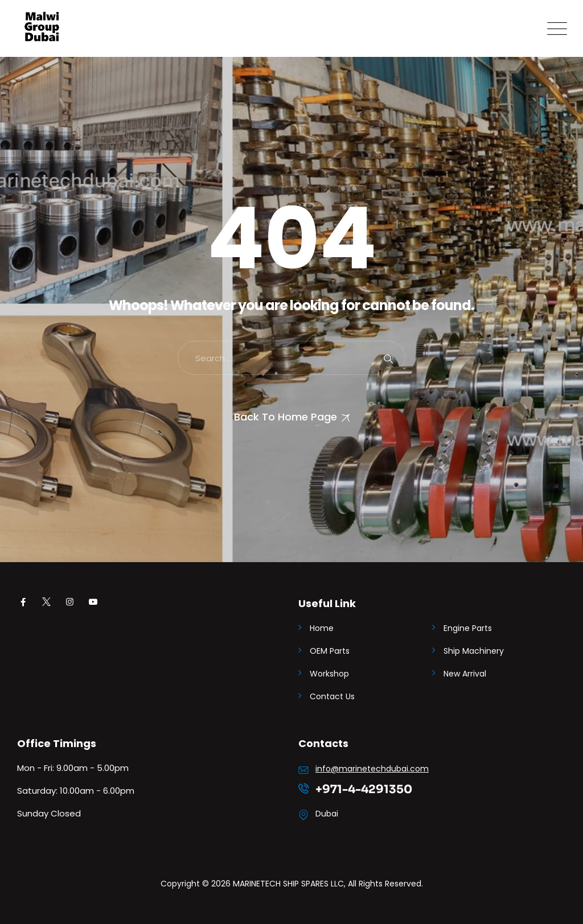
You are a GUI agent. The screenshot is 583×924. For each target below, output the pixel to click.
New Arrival (465, 674)
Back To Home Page (286, 417)
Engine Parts (468, 628)
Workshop (329, 674)
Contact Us (332, 696)
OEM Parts (330, 651)
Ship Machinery (474, 651)
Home (322, 628)
